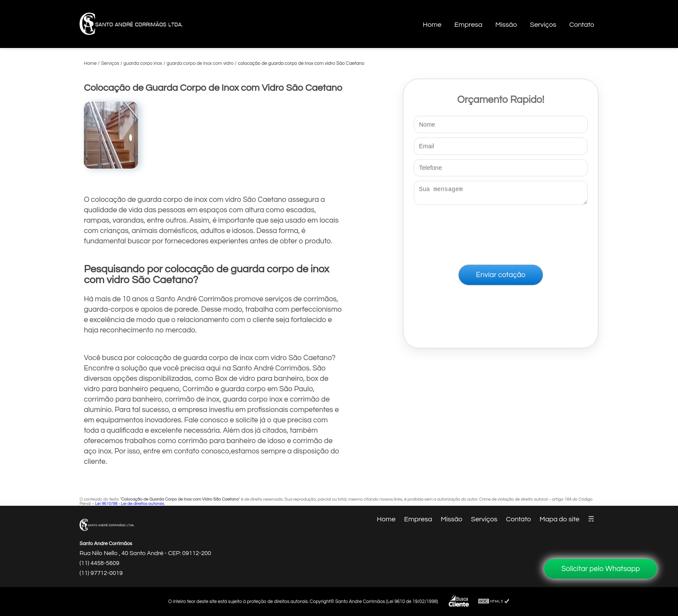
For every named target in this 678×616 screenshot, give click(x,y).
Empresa (469, 25)
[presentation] (501, 233)
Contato (582, 25)
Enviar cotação (501, 278)
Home (432, 25)
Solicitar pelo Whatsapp (601, 569)
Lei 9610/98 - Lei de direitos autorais (130, 504)
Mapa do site (560, 519)
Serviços (543, 25)
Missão (506, 25)
